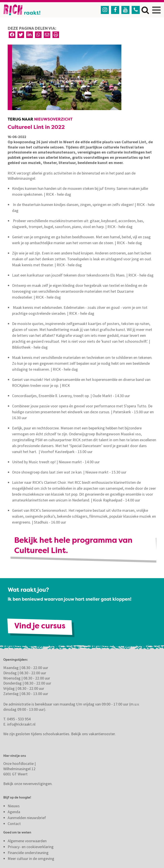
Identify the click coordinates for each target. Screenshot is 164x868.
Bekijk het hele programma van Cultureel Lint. (73, 546)
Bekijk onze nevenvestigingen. (28, 784)
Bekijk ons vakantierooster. (93, 734)
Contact (15, 824)
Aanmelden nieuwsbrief (27, 818)
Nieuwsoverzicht (53, 119)
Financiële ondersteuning (28, 853)
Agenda (14, 812)
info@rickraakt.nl (21, 724)
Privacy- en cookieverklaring (31, 847)
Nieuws (14, 806)
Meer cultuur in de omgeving (31, 858)
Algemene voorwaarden (27, 841)
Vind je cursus (40, 627)
